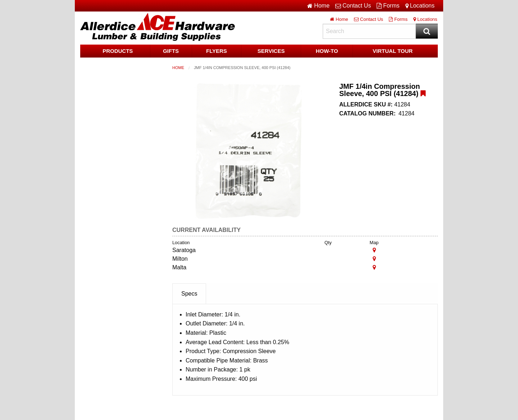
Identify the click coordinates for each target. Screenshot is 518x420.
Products (118, 51)
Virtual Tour (393, 51)
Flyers (217, 51)
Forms (388, 6)
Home (178, 68)
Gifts (171, 51)
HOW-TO (327, 51)
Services (271, 51)
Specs (189, 294)
